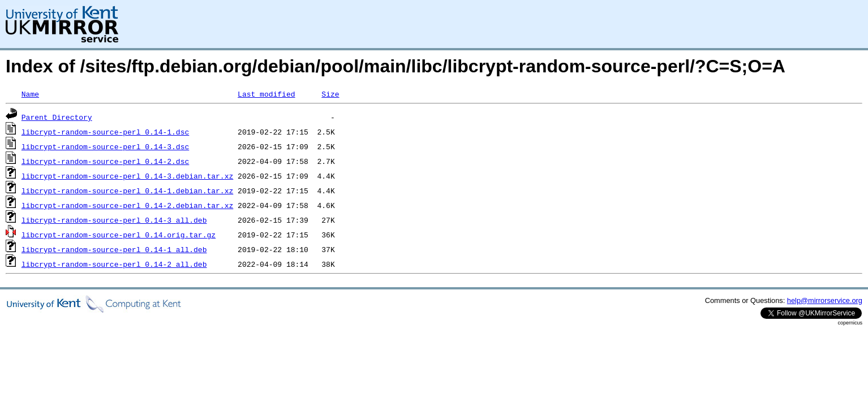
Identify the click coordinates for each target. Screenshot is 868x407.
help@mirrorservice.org (825, 300)
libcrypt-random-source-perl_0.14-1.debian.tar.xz (127, 190)
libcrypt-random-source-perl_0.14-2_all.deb (114, 264)
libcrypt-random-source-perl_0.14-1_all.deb (114, 249)
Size (330, 94)
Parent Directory (57, 117)
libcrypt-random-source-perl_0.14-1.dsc (105, 132)
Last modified (266, 94)
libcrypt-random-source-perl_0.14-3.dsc (105, 146)
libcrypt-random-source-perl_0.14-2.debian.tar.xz (127, 205)
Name (30, 94)
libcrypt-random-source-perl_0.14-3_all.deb (114, 220)
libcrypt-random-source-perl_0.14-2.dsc (105, 161)
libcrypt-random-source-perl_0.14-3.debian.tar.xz (127, 176)
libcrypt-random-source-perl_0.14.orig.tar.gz (119, 235)
